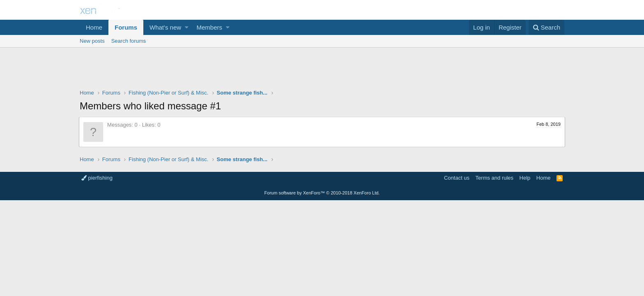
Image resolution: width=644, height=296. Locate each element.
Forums (126, 27)
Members (210, 27)
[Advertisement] (322, 70)
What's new (165, 27)
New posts (92, 41)
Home (94, 27)
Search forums (129, 41)
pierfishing (97, 178)
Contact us (457, 178)
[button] (187, 27)
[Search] (546, 27)
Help (525, 178)
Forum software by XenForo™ (322, 193)
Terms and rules (494, 178)
